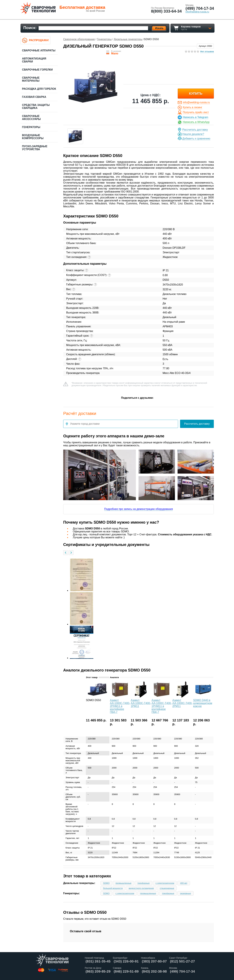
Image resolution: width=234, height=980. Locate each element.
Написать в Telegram (196, 117)
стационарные (167, 888)
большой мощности (113, 888)
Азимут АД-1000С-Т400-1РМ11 (141, 703)
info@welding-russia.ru (196, 102)
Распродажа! (39, 40)
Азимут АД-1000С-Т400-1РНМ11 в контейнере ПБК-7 (162, 706)
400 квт (184, 883)
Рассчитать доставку (195, 130)
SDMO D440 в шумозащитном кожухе (203, 703)
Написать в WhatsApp (196, 122)
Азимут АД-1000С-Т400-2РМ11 (182, 703)
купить (196, 94)
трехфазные (143, 883)
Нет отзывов (207, 51)
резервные (185, 893)
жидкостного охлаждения (141, 888)
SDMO (106, 883)
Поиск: (30, 28)
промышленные (123, 883)
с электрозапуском (165, 883)
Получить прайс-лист (196, 112)
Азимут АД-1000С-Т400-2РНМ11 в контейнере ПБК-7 (120, 706)
